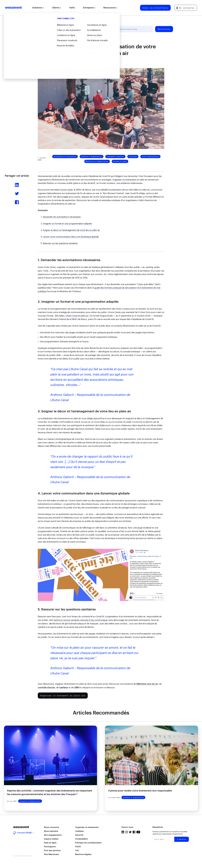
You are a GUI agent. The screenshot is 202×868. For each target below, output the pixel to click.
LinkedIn (123, 832)
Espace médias (51, 839)
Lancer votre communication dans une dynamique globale (71, 237)
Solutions (38, 8)
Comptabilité (81, 839)
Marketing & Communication (97, 161)
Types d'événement (87, 29)
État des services (52, 851)
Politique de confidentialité (88, 843)
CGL (77, 851)
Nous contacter (52, 827)
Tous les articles (41, 29)
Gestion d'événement (64, 29)
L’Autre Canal (66, 190)
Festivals (133, 157)
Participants (50, 847)
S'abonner (182, 839)
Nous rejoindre (51, 831)
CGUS (78, 847)
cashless (64, 688)
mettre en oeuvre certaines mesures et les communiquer (81, 620)
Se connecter (185, 8)
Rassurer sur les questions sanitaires (60, 243)
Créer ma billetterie (155, 8)
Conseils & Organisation (92, 157)
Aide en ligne (50, 843)
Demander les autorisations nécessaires (62, 217)
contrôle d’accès (46, 688)
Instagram (127, 832)
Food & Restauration (150, 157)
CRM (76, 688)
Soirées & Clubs (120, 161)
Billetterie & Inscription (65, 157)
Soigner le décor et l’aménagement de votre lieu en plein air (71, 230)
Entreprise (89, 8)
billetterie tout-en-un (147, 684)
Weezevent (13, 8)
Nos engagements (53, 835)
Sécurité (79, 835)
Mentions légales (83, 854)
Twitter (130, 832)
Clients (56, 8)
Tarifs (72, 8)
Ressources (110, 8)
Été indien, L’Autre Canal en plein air (72, 316)
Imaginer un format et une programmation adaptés (67, 224)
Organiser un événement (124, 180)
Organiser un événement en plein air (63, 696)
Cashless (79, 831)
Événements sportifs (115, 157)
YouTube (138, 832)
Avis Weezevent (52, 854)
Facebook (134, 832)
